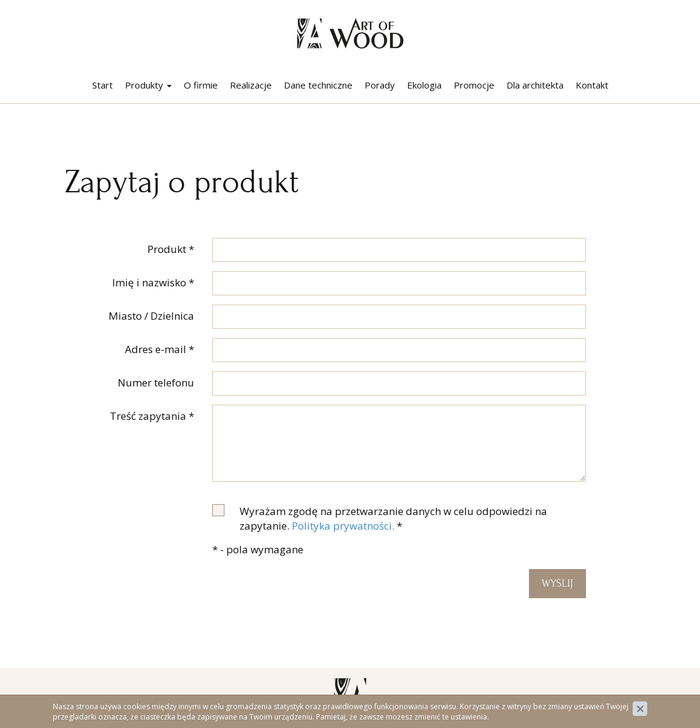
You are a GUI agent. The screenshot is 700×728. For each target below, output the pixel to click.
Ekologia (424, 85)
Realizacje (251, 85)
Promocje (474, 85)
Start (103, 85)
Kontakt (592, 85)
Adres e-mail (160, 349)
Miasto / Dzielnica (151, 316)
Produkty (148, 85)
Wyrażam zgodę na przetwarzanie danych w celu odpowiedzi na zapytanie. (393, 518)
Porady (380, 85)
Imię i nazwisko (153, 282)
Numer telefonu (156, 383)
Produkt (171, 249)
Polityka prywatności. (343, 526)
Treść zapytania (152, 416)
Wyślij (557, 583)
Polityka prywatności (597, 698)
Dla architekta (535, 85)
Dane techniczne (318, 85)
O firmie (201, 85)
